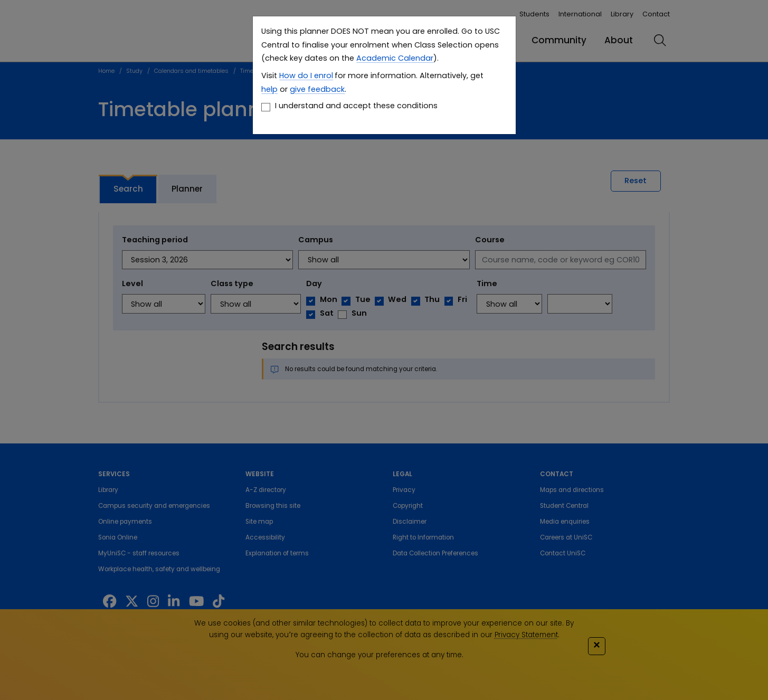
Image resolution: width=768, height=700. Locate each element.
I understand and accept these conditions (356, 106)
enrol (323, 75)
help (269, 89)
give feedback (317, 89)
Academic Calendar (395, 58)
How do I (296, 75)
